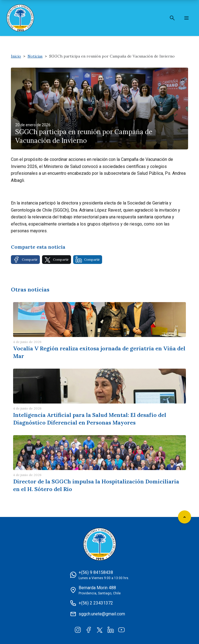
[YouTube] (121, 630)
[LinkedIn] (111, 630)
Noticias (35, 56)
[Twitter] (100, 630)
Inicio (16, 56)
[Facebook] (89, 630)
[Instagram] (78, 630)
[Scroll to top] (185, 517)
